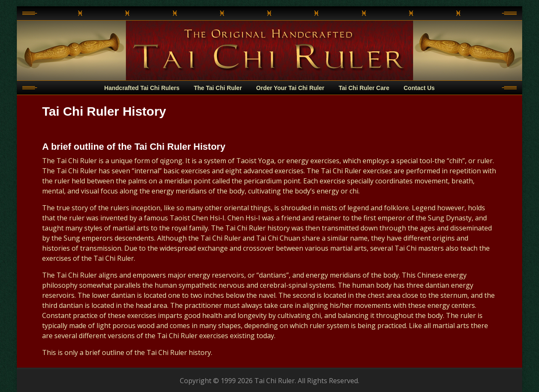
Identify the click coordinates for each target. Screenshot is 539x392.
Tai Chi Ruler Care (364, 88)
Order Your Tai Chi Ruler (290, 88)
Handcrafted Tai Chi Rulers (142, 88)
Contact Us (419, 88)
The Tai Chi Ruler (218, 88)
